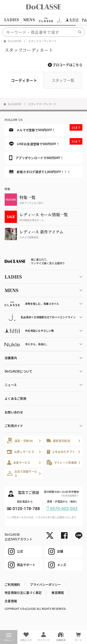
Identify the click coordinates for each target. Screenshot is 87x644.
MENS (29, 20)
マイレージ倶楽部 (62, 463)
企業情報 (11, 601)
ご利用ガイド (14, 426)
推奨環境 (58, 593)
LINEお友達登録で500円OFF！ (46, 142)
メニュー (9, 637)
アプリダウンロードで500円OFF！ (36, 158)
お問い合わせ (14, 412)
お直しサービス (21, 452)
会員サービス (19, 463)
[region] (43, 20)
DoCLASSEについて (18, 371)
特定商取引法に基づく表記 (23, 593)
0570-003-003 (64, 509)
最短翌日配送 (58, 441)
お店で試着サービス (22, 473)
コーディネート (24, 80)
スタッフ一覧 (63, 80)
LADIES (12, 20)
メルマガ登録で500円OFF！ (46, 128)
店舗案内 (11, 358)
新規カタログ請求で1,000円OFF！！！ (40, 172)
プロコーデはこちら (67, 65)
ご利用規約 (12, 584)
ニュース (11, 385)
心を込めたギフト (61, 452)
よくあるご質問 (15, 398)
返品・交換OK (20, 441)
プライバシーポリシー (45, 584)
